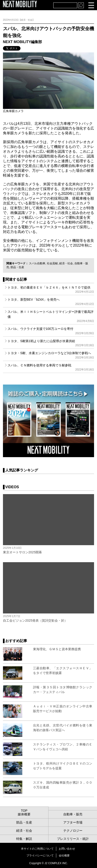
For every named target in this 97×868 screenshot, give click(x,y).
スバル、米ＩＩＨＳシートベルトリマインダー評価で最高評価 (51, 316)
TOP (24, 811)
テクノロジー (73, 831)
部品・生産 (17, 267)
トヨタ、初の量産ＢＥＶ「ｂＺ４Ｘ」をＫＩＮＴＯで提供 (51, 289)
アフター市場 (73, 822)
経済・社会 (66, 263)
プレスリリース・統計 (73, 839)
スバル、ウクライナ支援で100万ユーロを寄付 (51, 331)
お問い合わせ (67, 849)
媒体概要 (24, 814)
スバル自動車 (37, 263)
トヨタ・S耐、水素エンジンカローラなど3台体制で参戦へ (51, 355)
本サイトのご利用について (37, 849)
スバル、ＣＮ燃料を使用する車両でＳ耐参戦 (51, 367)
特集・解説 (24, 839)
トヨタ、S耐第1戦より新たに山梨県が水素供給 (51, 343)
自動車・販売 (73, 814)
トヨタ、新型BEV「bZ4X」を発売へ (51, 302)
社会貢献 (52, 263)
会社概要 (64, 856)
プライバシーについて (40, 856)
